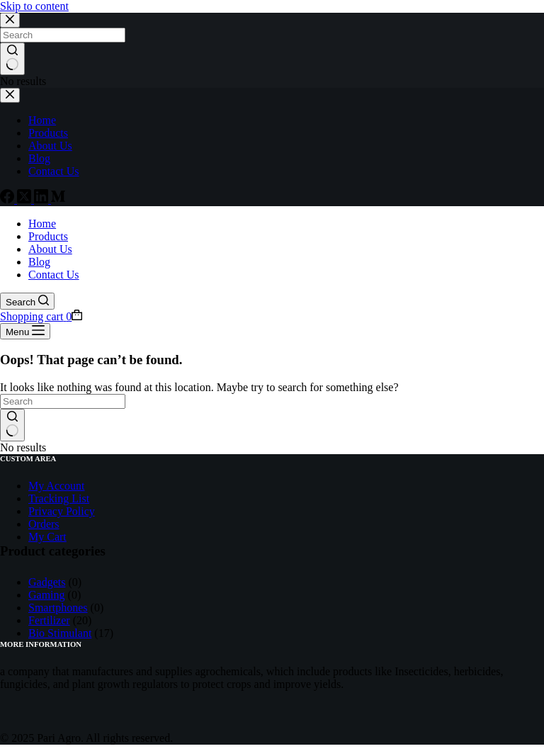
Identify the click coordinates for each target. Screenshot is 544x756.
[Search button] (12, 425)
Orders (44, 524)
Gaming (47, 595)
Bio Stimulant (60, 633)
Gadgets (47, 582)
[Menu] (25, 331)
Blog (39, 262)
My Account (57, 486)
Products (48, 236)
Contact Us (54, 275)
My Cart (47, 537)
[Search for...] (63, 401)
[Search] (27, 301)
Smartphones (58, 608)
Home (42, 224)
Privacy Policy (62, 511)
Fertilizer (49, 620)
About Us (50, 249)
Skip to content (34, 6)
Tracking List (59, 498)
